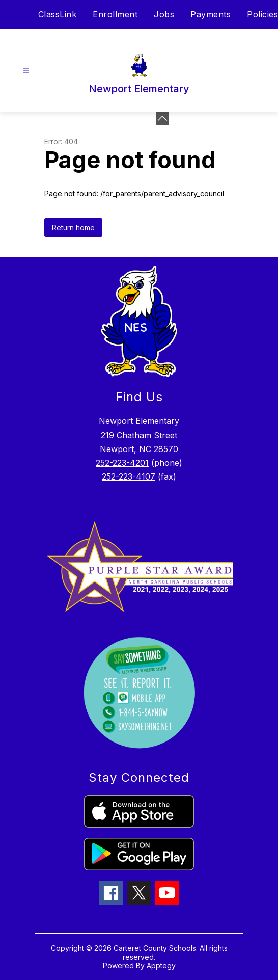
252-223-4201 (122, 463)
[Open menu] (26, 71)
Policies (262, 14)
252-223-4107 (129, 476)
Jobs (164, 14)
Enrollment (115, 14)
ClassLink (58, 14)
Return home (73, 228)
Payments (211, 14)
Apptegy (161, 965)
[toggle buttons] (162, 118)
